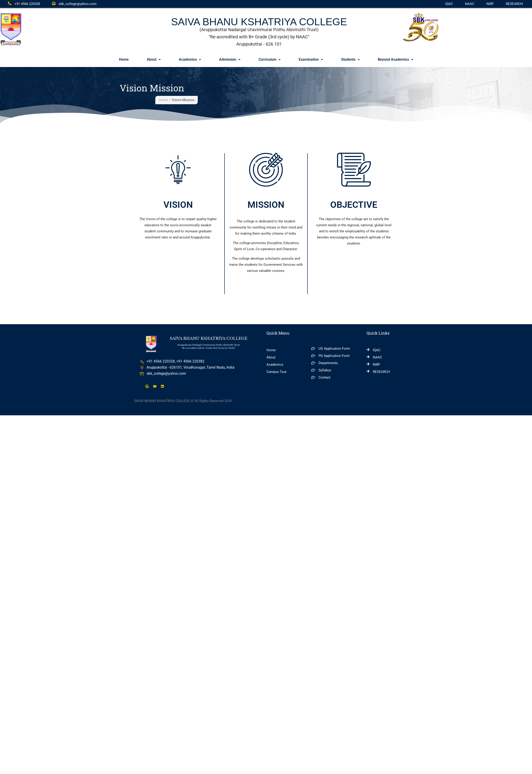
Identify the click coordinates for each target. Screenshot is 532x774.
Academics (190, 59)
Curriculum (270, 59)
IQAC (449, 4)
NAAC (470, 4)
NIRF (490, 4)
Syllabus (321, 370)
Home (124, 59)
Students (350, 59)
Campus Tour (276, 372)
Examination (311, 59)
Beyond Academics (396, 59)
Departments (324, 363)
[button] (154, 60)
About (154, 59)
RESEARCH (514, 4)
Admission (230, 59)
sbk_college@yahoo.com (74, 4)
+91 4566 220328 (24, 4)
